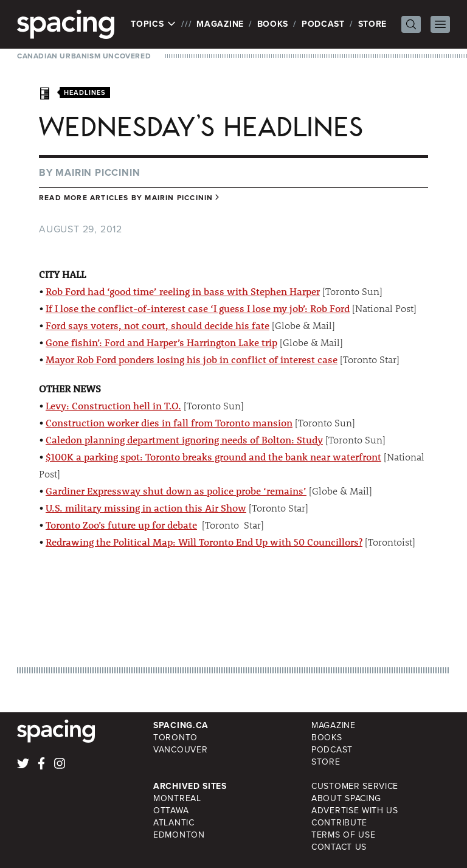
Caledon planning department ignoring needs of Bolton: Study (184, 439)
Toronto (175, 738)
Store (373, 24)
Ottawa (171, 811)
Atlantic (174, 823)
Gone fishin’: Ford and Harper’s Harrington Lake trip (161, 342)
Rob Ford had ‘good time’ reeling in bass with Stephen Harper (183, 291)
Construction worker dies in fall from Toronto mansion (169, 422)
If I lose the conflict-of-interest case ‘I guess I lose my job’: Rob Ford (198, 308)
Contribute (339, 823)
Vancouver (180, 750)
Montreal (177, 798)
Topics (154, 24)
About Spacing (346, 798)
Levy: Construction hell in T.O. (113, 405)
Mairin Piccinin (98, 172)
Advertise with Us (355, 811)
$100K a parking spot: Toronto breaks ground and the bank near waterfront (213, 457)
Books (273, 24)
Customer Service (355, 786)
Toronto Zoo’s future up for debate (121, 525)
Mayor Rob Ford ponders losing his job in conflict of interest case (192, 359)
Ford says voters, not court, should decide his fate (157, 325)
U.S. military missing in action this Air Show (146, 508)
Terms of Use (343, 835)
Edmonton (179, 835)
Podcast (323, 24)
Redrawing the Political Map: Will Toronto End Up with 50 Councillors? (204, 542)
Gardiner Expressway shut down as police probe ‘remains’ (176, 491)
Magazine (220, 24)
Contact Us (339, 847)
